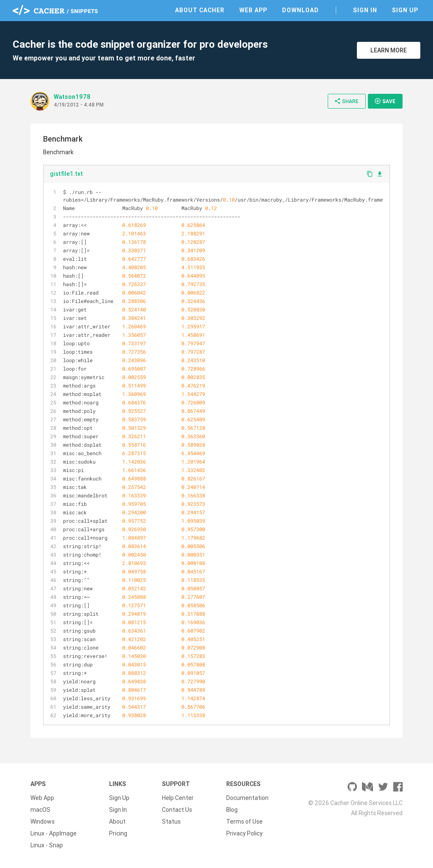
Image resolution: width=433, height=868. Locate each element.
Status (171, 822)
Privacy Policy (244, 833)
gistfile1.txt (66, 174)
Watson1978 (72, 97)
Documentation (247, 798)
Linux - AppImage (53, 833)
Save (385, 101)
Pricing (118, 833)
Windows (42, 822)
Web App (253, 10)
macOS (40, 810)
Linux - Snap (47, 845)
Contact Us (177, 810)
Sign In (365, 10)
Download (300, 10)
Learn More (389, 50)
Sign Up (405, 10)
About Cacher (200, 10)
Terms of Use (244, 822)
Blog (232, 810)
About (117, 822)
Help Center (178, 798)
